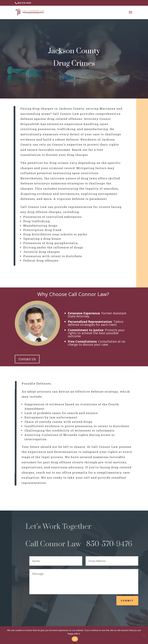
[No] (144, 635)
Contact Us (27, 359)
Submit (134, 601)
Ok (75, 639)
